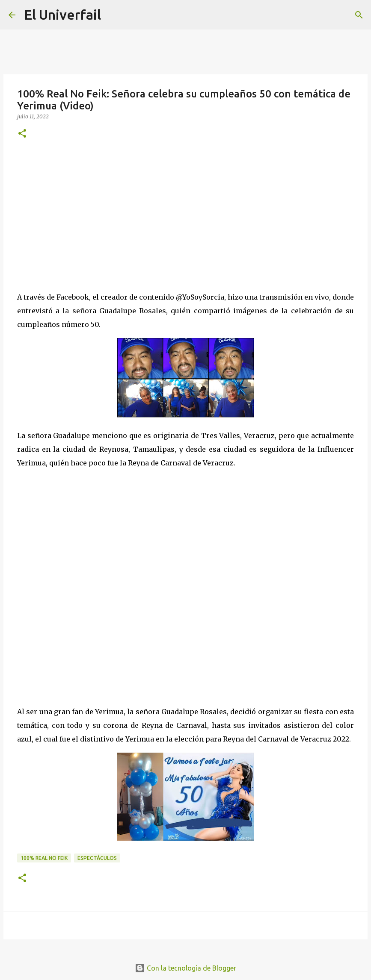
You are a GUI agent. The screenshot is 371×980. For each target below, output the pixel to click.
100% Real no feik (44, 858)
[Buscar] (359, 15)
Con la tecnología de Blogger (185, 968)
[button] (22, 134)
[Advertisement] (185, 213)
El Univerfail (62, 15)
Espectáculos (97, 858)
